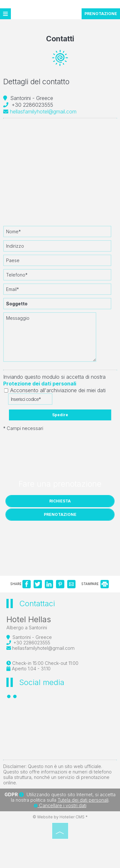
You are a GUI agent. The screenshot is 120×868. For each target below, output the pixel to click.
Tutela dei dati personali (83, 800)
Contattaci (37, 603)
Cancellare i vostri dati (60, 805)
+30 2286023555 (32, 105)
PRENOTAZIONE (101, 14)
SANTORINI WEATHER (60, 729)
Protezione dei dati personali (40, 384)
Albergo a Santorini (27, 628)
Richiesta (60, 501)
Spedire (60, 415)
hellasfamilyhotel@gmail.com (40, 112)
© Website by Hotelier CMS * (60, 817)
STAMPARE (95, 584)
